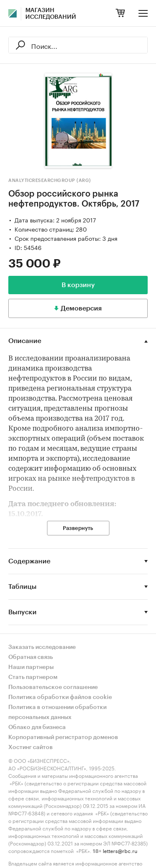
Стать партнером (33, 677)
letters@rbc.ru (120, 850)
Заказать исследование (42, 647)
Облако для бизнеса (37, 727)
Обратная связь (31, 657)
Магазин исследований (51, 14)
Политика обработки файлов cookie (60, 697)
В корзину (78, 285)
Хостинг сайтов (31, 747)
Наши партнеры (31, 667)
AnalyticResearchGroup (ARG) (50, 180)
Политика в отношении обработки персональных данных (57, 712)
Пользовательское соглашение (53, 687)
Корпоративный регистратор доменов (63, 737)
